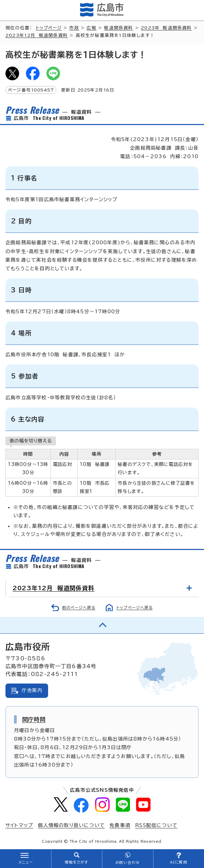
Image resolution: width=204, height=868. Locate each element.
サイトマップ (19, 825)
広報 (91, 28)
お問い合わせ (127, 863)
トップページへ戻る (135, 608)
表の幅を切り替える (31, 441)
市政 (74, 28)
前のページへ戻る (79, 608)
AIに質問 (179, 862)
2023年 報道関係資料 (166, 28)
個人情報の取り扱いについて (71, 825)
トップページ (49, 28)
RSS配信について (156, 825)
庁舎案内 (32, 690)
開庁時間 (34, 719)
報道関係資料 (119, 28)
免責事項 (120, 825)
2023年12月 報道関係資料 (37, 35)
